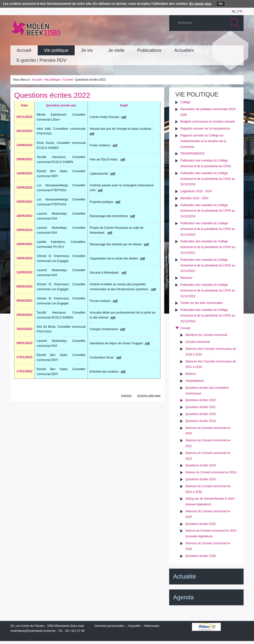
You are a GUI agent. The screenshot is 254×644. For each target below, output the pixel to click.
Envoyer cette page (149, 395)
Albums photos (216, 41)
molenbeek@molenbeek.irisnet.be (33, 631)
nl (234, 11)
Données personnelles (109, 626)
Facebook (231, 41)
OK (221, 4)
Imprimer (126, 395)
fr (240, 11)
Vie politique (52, 80)
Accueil (37, 80)
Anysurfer (134, 626)
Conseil (68, 80)
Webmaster (152, 626)
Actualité (185, 576)
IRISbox (206, 627)
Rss (238, 41)
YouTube (209, 41)
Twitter (223, 41)
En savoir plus (201, 4)
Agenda (183, 597)
